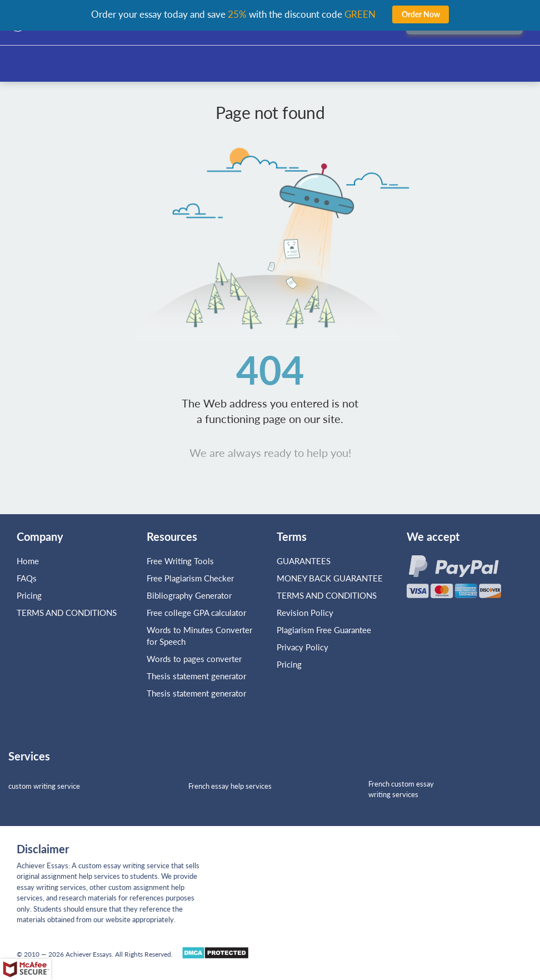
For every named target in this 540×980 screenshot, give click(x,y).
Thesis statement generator (196, 676)
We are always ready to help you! (270, 452)
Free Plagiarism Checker (190, 578)
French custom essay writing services (401, 789)
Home (28, 561)
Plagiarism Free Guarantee (324, 630)
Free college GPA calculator (196, 613)
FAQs (27, 578)
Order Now (421, 14)
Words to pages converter (194, 659)
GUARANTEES (304, 561)
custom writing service (44, 786)
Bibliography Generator (189, 595)
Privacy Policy (302, 647)
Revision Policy (305, 613)
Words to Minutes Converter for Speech (199, 636)
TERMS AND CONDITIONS (68, 613)
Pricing (29, 595)
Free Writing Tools (180, 561)
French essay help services (230, 786)
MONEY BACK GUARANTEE (330, 578)
